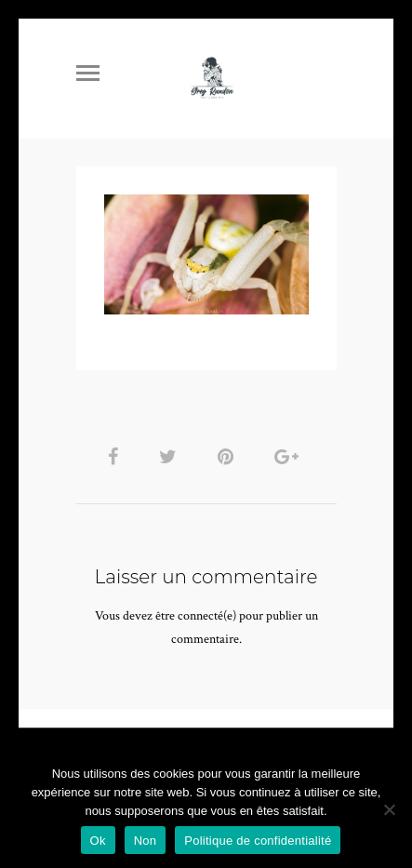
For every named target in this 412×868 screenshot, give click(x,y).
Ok (98, 841)
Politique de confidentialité (258, 841)
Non (146, 841)
